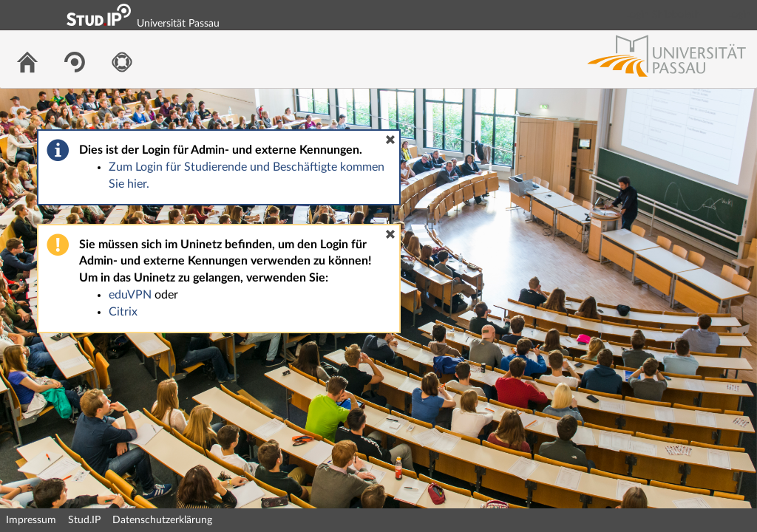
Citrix (123, 312)
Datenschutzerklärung (162, 520)
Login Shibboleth (663, 15)
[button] (390, 140)
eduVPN (130, 295)
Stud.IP (84, 520)
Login (739, 15)
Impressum (31, 520)
